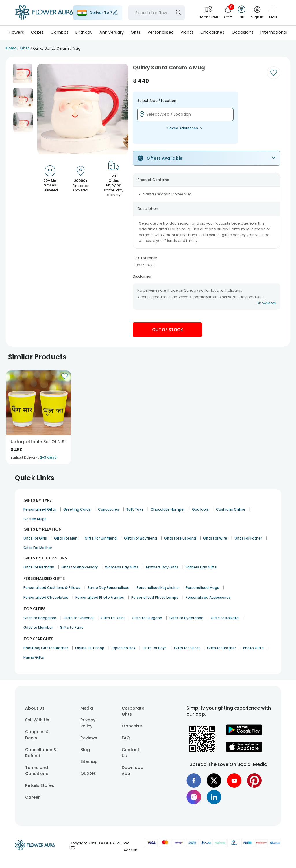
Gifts (136, 32)
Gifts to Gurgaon (147, 618)
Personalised (161, 32)
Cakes (37, 32)
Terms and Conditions (37, 771)
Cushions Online (231, 509)
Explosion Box (123, 648)
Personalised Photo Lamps (155, 597)
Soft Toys (135, 509)
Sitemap (89, 761)
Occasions (243, 32)
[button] (23, 74)
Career (33, 797)
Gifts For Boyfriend (140, 538)
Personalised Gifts (40, 509)
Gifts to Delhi (113, 618)
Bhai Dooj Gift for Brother (46, 648)
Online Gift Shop (90, 648)
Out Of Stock (168, 330)
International (274, 32)
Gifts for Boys (155, 648)
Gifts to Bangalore (40, 618)
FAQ (126, 738)
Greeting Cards (77, 509)
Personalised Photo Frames (100, 597)
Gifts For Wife (215, 538)
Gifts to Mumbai (38, 627)
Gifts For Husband (180, 538)
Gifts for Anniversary (79, 567)
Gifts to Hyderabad (186, 618)
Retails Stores (40, 785)
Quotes (88, 773)
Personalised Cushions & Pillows (52, 588)
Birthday (84, 32)
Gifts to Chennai (79, 618)
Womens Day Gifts (122, 567)
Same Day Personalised (109, 588)
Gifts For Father (248, 538)
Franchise (132, 726)
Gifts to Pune (72, 627)
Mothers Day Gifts (162, 567)
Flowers (16, 32)
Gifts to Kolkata (225, 618)
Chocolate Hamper (168, 509)
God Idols (200, 509)
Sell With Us (37, 720)
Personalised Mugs (202, 588)
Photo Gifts (253, 648)
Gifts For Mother (38, 548)
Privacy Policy (88, 723)
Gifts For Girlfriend (101, 538)
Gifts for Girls (35, 538)
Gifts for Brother (221, 648)
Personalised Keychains (158, 588)
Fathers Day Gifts (201, 567)
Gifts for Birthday (39, 567)
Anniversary (112, 32)
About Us (35, 708)
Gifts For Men (66, 538)
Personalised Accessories (208, 597)
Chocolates (212, 32)
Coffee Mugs (35, 519)
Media (87, 708)
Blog (85, 750)
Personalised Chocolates (46, 597)
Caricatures (109, 509)
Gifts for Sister (187, 648)
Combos (60, 32)
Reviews (89, 738)
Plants (187, 32)
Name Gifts (34, 657)
